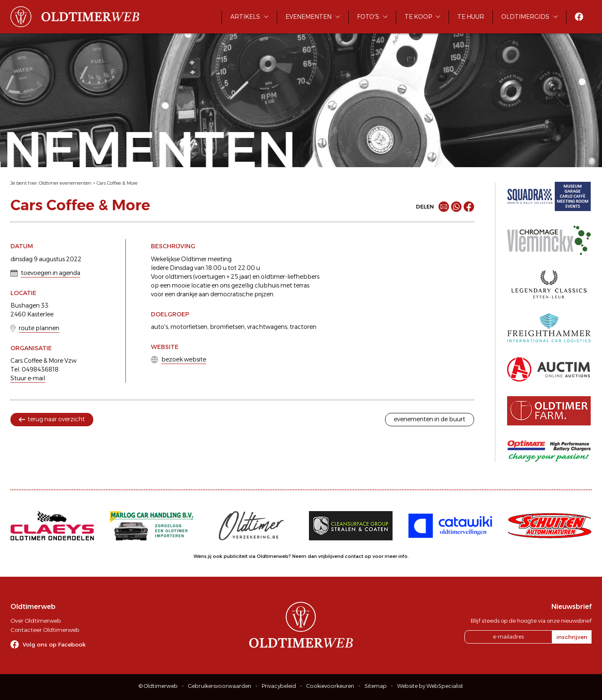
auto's (159, 327)
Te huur (471, 17)
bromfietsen (227, 327)
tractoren (303, 327)
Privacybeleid (279, 686)
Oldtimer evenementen (65, 183)
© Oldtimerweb (158, 686)
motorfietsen (189, 327)
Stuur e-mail (28, 378)
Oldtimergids (525, 17)
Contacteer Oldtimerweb (45, 630)
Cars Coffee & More (117, 183)
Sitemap (376, 686)
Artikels (245, 17)
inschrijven (572, 637)
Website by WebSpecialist (430, 686)
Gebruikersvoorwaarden (220, 686)
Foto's (368, 17)
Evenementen (309, 17)
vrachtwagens (267, 327)
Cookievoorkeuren (330, 686)
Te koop (418, 17)
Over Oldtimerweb (36, 621)
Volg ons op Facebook (54, 644)
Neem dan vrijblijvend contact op (332, 556)
